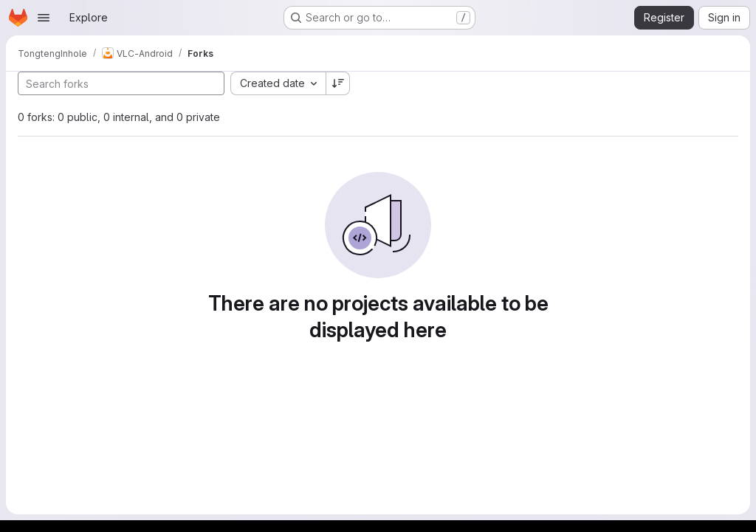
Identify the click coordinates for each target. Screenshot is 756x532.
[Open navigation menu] (44, 18)
